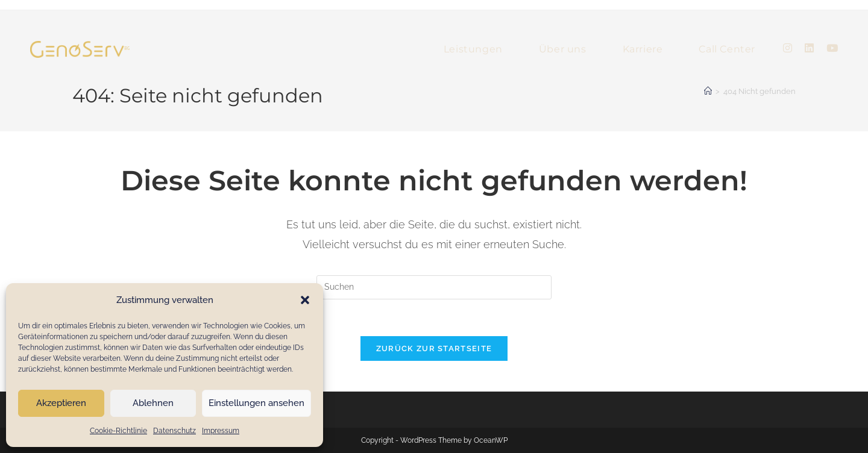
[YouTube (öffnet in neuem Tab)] (832, 48)
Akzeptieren (61, 403)
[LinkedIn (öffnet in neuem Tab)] (809, 48)
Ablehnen (153, 403)
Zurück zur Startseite (434, 348)
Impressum (221, 431)
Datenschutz (175, 431)
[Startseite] (708, 91)
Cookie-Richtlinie (118, 431)
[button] (305, 300)
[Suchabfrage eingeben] (434, 287)
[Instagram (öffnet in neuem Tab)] (788, 48)
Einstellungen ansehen (256, 403)
